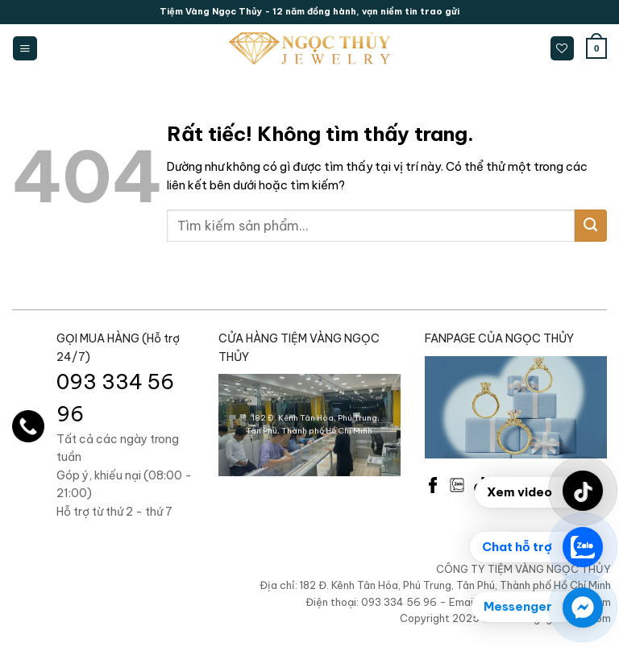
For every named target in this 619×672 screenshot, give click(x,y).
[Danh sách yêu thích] (562, 48)
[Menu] (25, 48)
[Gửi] (591, 226)
